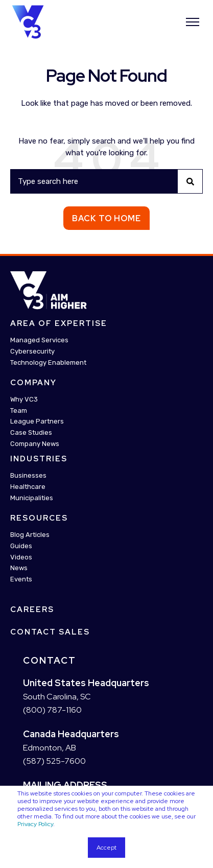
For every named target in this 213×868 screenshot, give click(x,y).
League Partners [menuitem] (37, 421)
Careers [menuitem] (32, 609)
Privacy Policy (35, 824)
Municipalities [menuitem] (32, 498)
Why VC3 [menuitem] (24, 399)
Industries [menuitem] (39, 459)
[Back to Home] (28, 21)
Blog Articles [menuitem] (30, 535)
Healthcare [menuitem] (28, 487)
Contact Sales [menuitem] (50, 632)
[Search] (107, 181)
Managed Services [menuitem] (39, 340)
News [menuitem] (19, 568)
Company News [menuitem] (35, 444)
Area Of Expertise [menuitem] (59, 323)
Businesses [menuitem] (28, 475)
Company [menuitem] (33, 383)
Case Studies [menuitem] (31, 432)
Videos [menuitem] (21, 557)
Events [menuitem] (21, 579)
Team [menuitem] (19, 410)
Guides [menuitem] (21, 546)
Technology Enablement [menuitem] (48, 362)
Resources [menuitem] (39, 518)
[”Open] (193, 22)
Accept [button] (107, 848)
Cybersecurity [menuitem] (32, 351)
